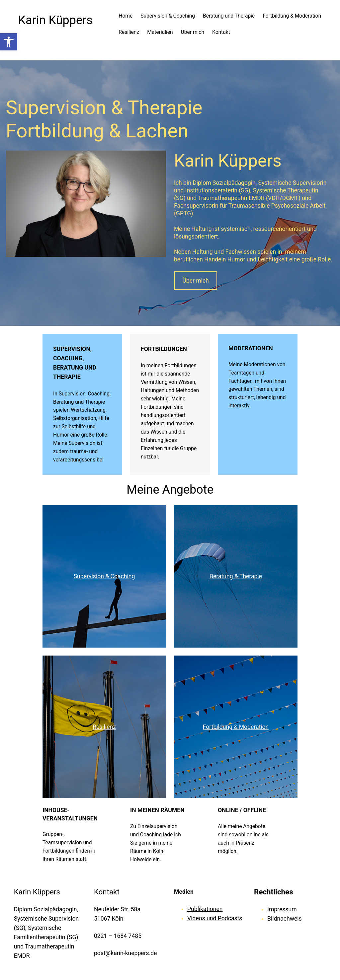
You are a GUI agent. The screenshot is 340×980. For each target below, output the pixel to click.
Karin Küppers (55, 20)
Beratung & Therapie (236, 576)
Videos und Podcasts (215, 918)
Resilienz (104, 727)
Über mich (195, 281)
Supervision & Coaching (104, 576)
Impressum (282, 909)
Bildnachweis (284, 919)
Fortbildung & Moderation (236, 727)
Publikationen (205, 909)
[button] (9, 42)
